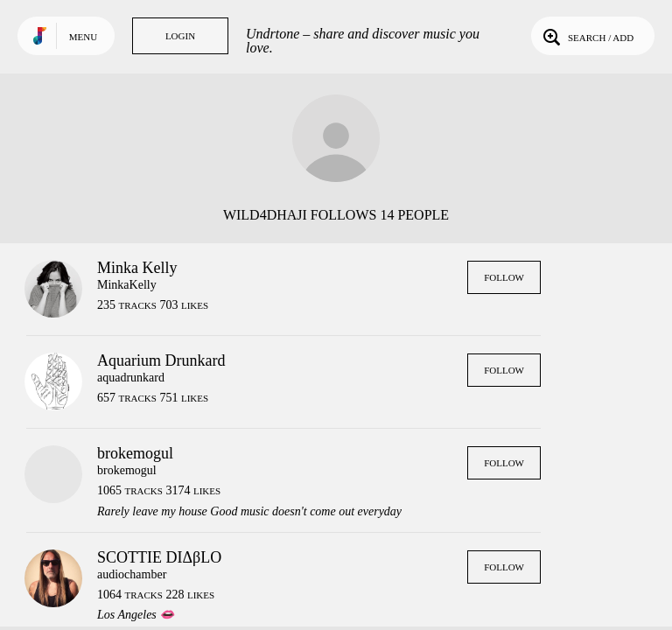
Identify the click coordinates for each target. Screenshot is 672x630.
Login (180, 36)
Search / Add (587, 36)
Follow (504, 277)
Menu (83, 37)
